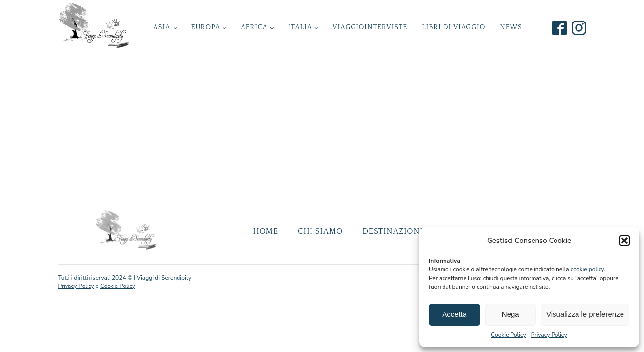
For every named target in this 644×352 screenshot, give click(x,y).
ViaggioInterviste (370, 27)
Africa (254, 27)
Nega (511, 314)
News (511, 27)
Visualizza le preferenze (585, 314)
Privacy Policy (549, 335)
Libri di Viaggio (454, 27)
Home (266, 231)
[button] (624, 241)
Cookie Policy (508, 335)
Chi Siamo (320, 231)
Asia (162, 27)
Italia (300, 27)
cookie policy (587, 269)
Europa (205, 27)
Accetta (454, 314)
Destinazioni (392, 231)
